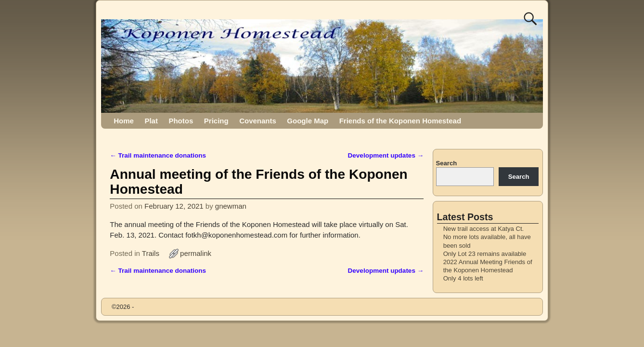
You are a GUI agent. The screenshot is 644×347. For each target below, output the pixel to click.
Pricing (216, 121)
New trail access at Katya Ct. (484, 229)
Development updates (386, 155)
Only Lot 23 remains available (485, 254)
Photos (181, 121)
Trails (151, 253)
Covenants (258, 121)
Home (124, 121)
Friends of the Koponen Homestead (400, 121)
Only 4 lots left (463, 278)
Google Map (308, 121)
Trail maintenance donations (158, 155)
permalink (196, 253)
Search (447, 163)
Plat (151, 121)
